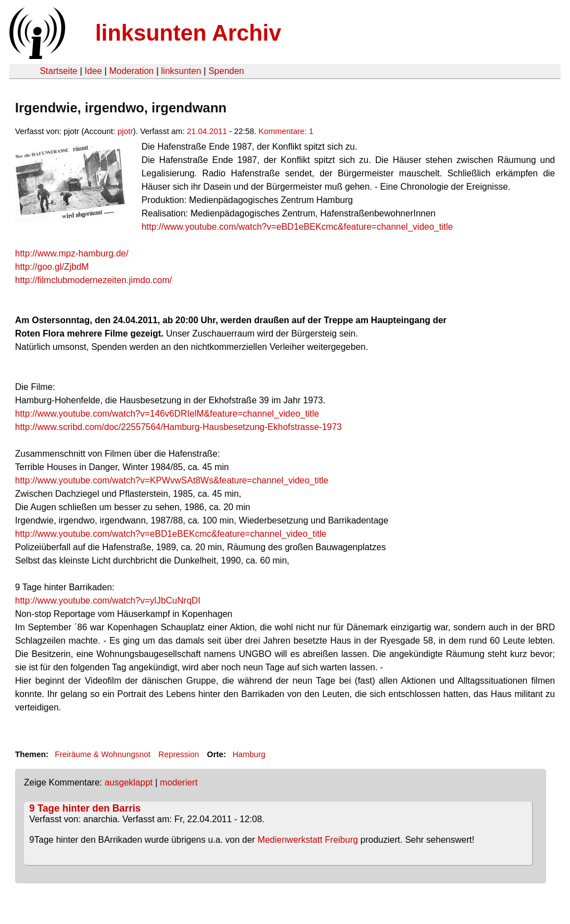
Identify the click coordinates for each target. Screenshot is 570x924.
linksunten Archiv (188, 33)
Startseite (58, 71)
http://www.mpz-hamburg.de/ (72, 253)
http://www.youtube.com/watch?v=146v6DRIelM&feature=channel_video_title (167, 414)
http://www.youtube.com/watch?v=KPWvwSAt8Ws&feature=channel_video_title (172, 480)
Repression (179, 754)
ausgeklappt (129, 782)
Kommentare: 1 (286, 131)
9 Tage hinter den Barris (85, 808)
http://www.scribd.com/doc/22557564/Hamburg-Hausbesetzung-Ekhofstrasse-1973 (178, 427)
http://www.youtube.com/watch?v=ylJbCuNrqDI (108, 601)
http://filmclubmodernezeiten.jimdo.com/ (94, 280)
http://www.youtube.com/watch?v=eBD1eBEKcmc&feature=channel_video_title (297, 227)
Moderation (131, 71)
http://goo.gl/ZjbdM (52, 267)
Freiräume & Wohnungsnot (102, 754)
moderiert (179, 782)
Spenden (226, 71)
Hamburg (249, 754)
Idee (93, 71)
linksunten (181, 71)
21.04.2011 (207, 131)
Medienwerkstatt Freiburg (308, 840)
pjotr (125, 131)
